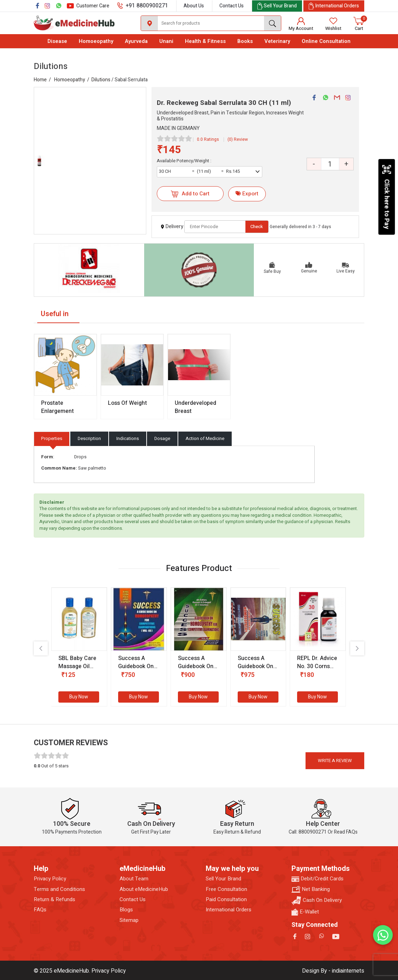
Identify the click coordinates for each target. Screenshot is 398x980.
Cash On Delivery (317, 901)
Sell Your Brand (223, 879)
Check (257, 227)
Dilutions (101, 80)
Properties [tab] (52, 438)
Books (245, 41)
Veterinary (277, 41)
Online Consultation (326, 41)
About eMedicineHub (144, 889)
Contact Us (232, 6)
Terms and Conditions (59, 889)
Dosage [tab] (162, 438)
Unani (166, 41)
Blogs (126, 910)
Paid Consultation (226, 900)
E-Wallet (305, 912)
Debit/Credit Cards (317, 879)
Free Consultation (226, 889)
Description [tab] (89, 438)
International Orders (229, 910)
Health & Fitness (205, 41)
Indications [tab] (128, 438)
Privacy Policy (50, 879)
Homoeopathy (96, 41)
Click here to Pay (387, 197)
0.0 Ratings (208, 139)
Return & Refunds (54, 900)
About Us (194, 6)
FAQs (40, 910)
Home (40, 80)
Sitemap (129, 920)
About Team (134, 879)
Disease (57, 41)
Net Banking (311, 889)
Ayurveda (136, 41)
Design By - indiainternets (333, 971)
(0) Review (238, 139)
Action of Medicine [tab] (205, 438)
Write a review (335, 761)
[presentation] (41, 648)
